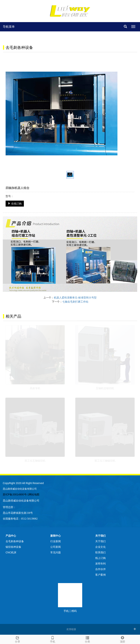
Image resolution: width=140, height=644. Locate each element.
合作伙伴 (100, 569)
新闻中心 (56, 536)
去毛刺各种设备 (15, 541)
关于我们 (100, 536)
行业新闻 (56, 541)
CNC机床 (11, 552)
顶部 (122, 639)
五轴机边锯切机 (105, 388)
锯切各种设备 (13, 547)
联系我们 (100, 552)
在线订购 (15, 204)
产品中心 (11, 536)
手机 (53, 639)
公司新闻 (56, 547)
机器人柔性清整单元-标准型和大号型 (75, 298)
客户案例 (100, 575)
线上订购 (100, 558)
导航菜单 (9, 27)
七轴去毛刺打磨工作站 (75, 302)
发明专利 (100, 564)
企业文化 (100, 547)
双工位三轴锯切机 (105, 461)
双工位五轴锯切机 (35, 461)
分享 (18, 639)
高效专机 (35, 388)
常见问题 (56, 552)
